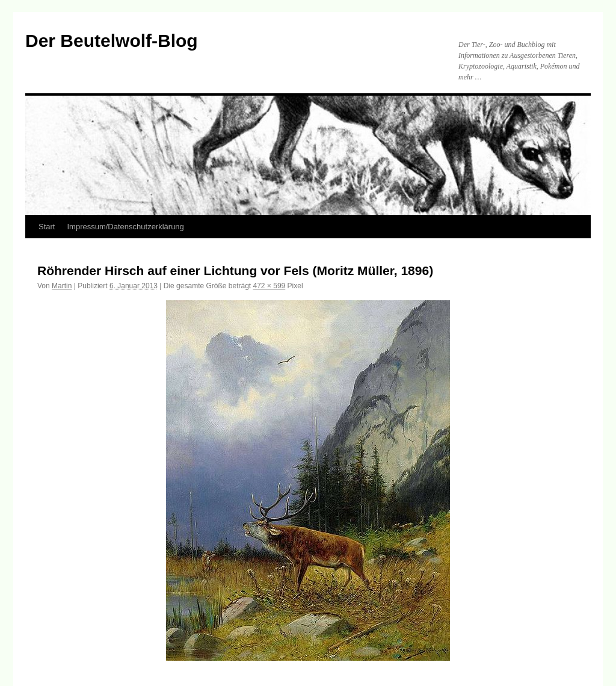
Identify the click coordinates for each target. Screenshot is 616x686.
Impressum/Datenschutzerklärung (125, 227)
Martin (62, 286)
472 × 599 (269, 286)
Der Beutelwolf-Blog (112, 41)
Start (47, 227)
